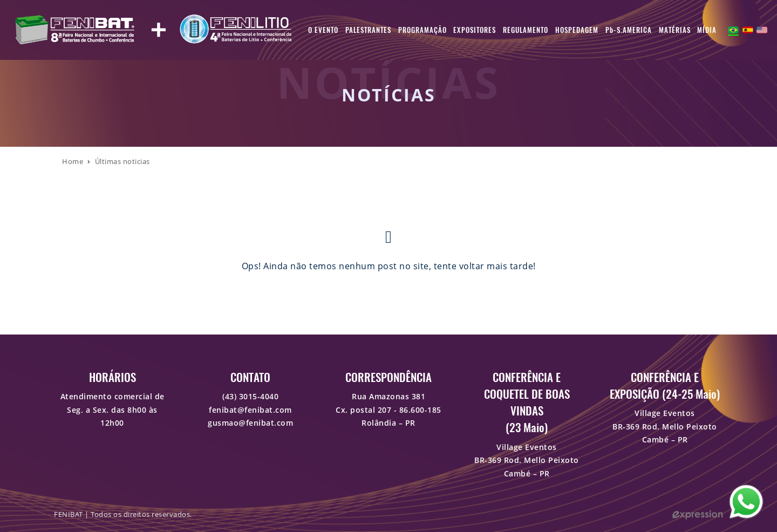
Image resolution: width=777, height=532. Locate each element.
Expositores (475, 30)
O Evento (323, 30)
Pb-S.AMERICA (629, 30)
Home (73, 161)
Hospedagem (577, 30)
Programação (422, 30)
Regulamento (526, 30)
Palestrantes (368, 30)
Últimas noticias (122, 161)
